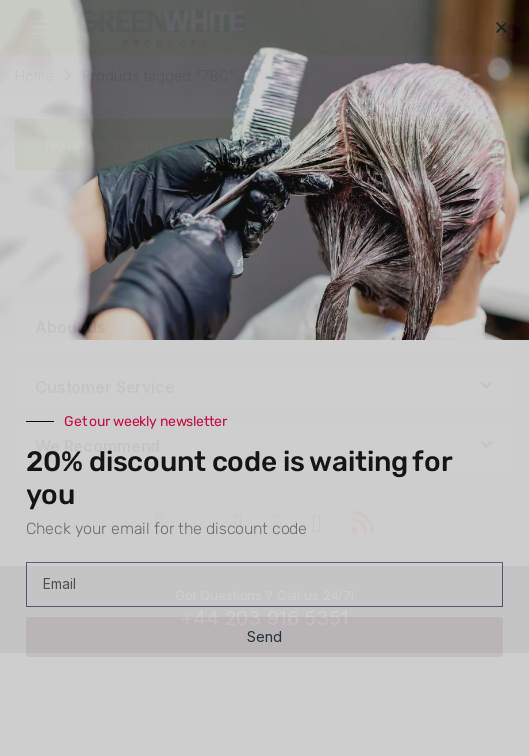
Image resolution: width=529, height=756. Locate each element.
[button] (501, 27)
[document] (264, 378)
